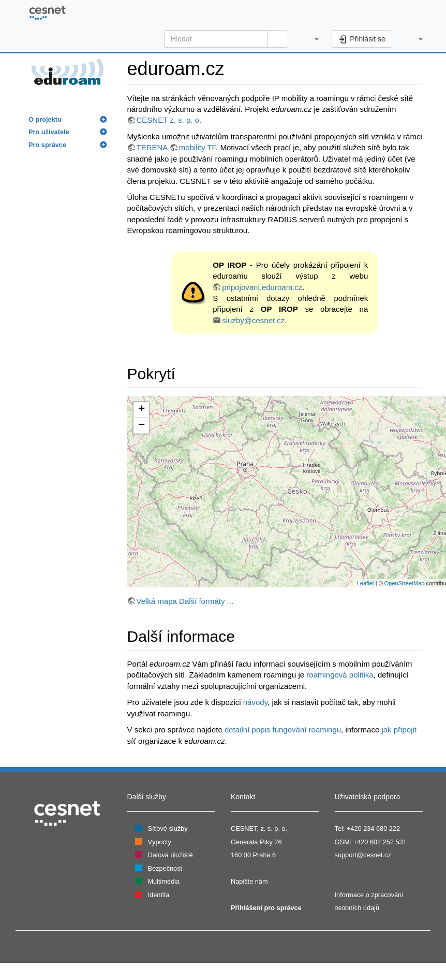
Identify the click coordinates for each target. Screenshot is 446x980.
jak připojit (399, 730)
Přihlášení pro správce (266, 908)
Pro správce (47, 145)
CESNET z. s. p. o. (169, 120)
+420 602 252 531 (380, 842)
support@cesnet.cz (363, 855)
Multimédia (164, 881)
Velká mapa (157, 601)
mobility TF (197, 147)
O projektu (45, 119)
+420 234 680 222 (373, 828)
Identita (159, 895)
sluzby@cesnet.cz (253, 320)
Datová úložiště (170, 855)
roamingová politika (340, 675)
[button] (311, 39)
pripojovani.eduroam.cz (262, 287)
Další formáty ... (206, 601)
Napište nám (249, 881)
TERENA (152, 147)
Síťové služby (168, 828)
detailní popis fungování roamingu (283, 730)
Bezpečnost (165, 868)
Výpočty (160, 842)
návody (255, 702)
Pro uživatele (49, 132)
